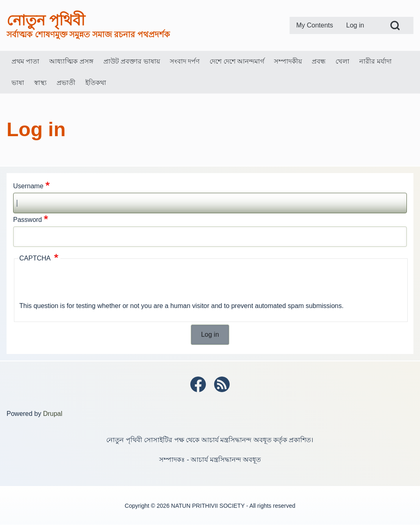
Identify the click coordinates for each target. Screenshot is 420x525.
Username (28, 186)
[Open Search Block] (395, 25)
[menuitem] (315, 25)
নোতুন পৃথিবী (46, 20)
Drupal (53, 414)
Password (27, 220)
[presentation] (82, 283)
